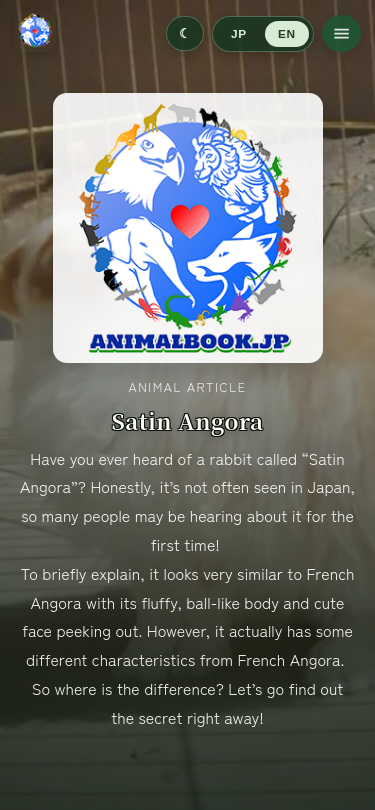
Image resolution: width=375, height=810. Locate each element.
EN (286, 34)
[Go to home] (35, 33)
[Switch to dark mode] (185, 33)
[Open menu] (341, 33)
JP (238, 34)
